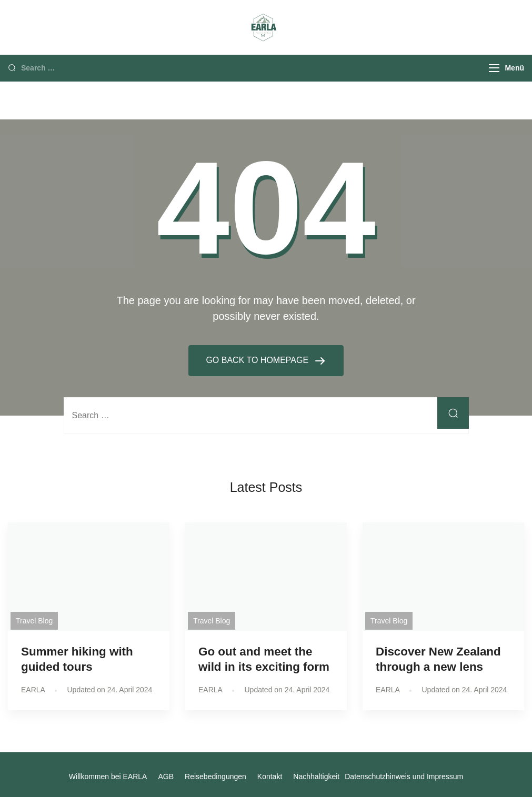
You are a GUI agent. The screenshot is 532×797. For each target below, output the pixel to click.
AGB (166, 776)
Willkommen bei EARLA (108, 776)
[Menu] (494, 68)
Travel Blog (34, 621)
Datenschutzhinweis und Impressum (404, 776)
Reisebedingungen (215, 776)
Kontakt (270, 776)
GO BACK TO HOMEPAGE (258, 360)
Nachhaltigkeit (316, 776)
